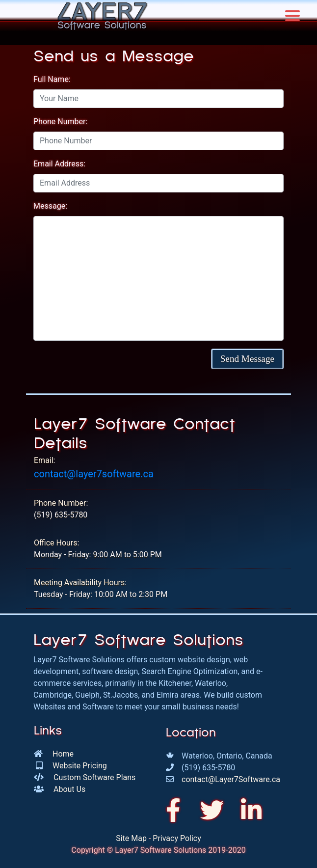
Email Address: (59, 164)
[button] (247, 359)
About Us (69, 789)
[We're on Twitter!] (215, 811)
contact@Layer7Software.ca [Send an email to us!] (231, 779)
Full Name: (52, 79)
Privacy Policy (177, 838)
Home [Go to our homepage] (63, 754)
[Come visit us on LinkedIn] (251, 811)
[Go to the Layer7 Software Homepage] (102, 15)
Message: (50, 206)
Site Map (131, 838)
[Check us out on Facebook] (177, 811)
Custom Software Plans (94, 777)
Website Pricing (80, 766)
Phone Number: (60, 122)
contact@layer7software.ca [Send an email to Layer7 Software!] (94, 474)
